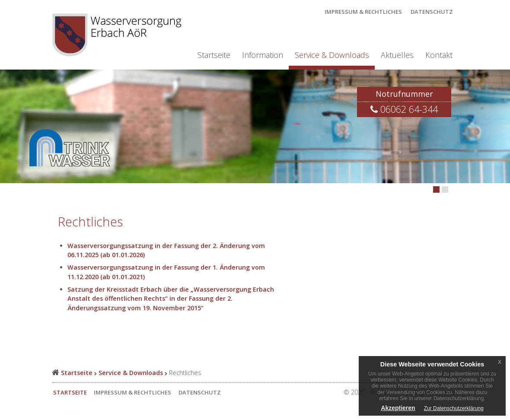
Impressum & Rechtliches (363, 12)
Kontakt (439, 55)
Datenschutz (432, 12)
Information (263, 55)
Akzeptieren (398, 408)
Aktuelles (397, 55)
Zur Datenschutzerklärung (454, 408)
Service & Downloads (332, 55)
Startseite (214, 55)
